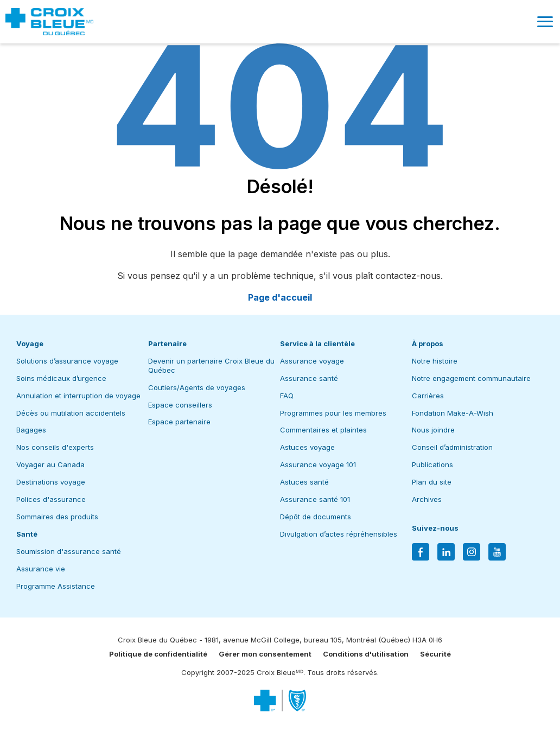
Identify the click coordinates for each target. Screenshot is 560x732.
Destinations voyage (51, 482)
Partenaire (167, 343)
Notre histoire (435, 361)
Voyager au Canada (50, 464)
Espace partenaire (179, 422)
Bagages (31, 430)
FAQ (287, 396)
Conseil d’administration (452, 447)
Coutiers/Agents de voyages (197, 387)
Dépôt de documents (316, 517)
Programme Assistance (56, 586)
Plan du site (432, 482)
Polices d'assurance (51, 499)
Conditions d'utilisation (366, 654)
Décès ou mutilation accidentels (71, 413)
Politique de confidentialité (158, 654)
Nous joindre (433, 430)
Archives (427, 499)
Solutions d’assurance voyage (67, 361)
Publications (432, 464)
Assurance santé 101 (315, 499)
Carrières (428, 396)
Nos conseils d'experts (55, 447)
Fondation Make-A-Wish (453, 413)
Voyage (30, 343)
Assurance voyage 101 (318, 464)
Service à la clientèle (317, 343)
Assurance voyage (312, 361)
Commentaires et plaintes (323, 430)
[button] (545, 22)
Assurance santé (309, 378)
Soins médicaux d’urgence (61, 378)
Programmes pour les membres (333, 413)
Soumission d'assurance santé (69, 551)
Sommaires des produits (57, 517)
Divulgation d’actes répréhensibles (339, 534)
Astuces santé (304, 482)
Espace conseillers (180, 405)
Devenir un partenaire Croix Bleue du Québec (211, 365)
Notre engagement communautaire (471, 378)
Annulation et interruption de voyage (78, 396)
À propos (428, 343)
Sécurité (435, 654)
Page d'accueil (280, 297)
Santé (27, 534)
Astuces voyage (307, 447)
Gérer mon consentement (265, 654)
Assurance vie (41, 569)
